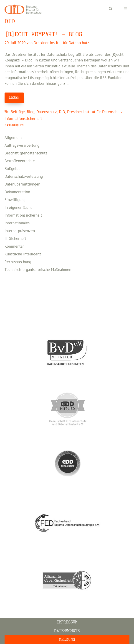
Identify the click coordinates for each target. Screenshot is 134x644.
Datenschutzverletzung (24, 177)
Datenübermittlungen (22, 184)
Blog (31, 112)
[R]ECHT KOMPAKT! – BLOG (43, 34)
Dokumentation (17, 192)
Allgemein (13, 138)
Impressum (67, 622)
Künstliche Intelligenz (23, 254)
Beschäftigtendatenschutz (26, 153)
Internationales (17, 223)
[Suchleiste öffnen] (111, 9)
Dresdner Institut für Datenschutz (95, 112)
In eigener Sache (19, 208)
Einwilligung (15, 200)
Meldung (67, 640)
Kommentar (14, 246)
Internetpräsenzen (20, 231)
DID (62, 112)
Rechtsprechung (18, 262)
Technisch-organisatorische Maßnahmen (38, 270)
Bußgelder (13, 169)
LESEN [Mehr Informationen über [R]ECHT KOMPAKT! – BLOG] (14, 98)
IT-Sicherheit (15, 239)
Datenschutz (47, 112)
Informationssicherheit (23, 119)
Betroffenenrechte (20, 161)
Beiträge (18, 112)
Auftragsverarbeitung (22, 146)
